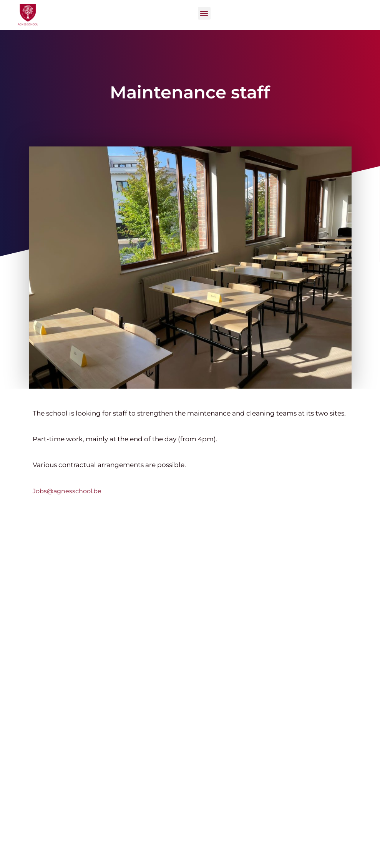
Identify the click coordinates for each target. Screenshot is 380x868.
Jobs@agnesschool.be (67, 491)
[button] (204, 13)
